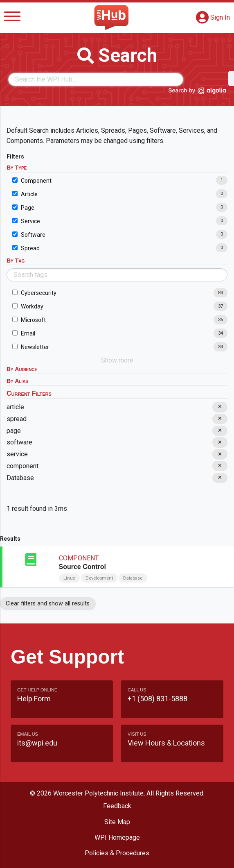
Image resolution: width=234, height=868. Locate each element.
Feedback (117, 806)
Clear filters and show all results (48, 604)
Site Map (117, 822)
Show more (117, 360)
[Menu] (12, 18)
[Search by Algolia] (197, 92)
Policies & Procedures (117, 853)
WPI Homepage (117, 837)
